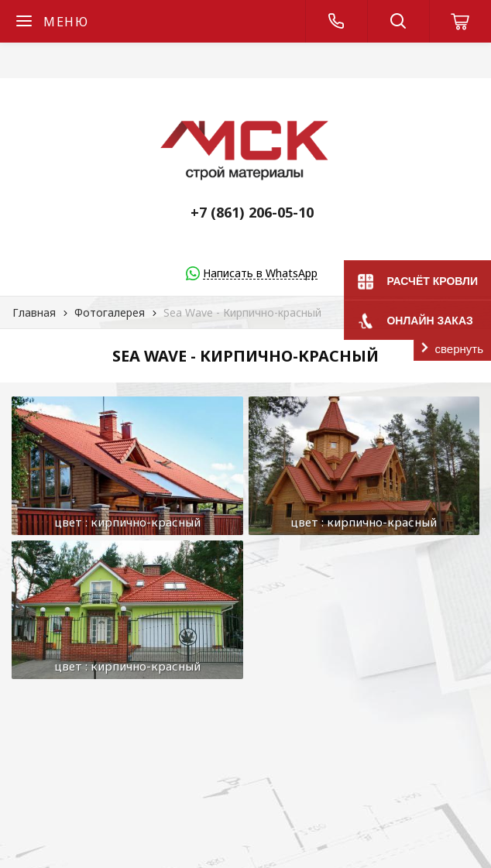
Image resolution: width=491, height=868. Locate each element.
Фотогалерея (110, 312)
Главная (34, 312)
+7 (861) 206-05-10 (252, 212)
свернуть (459, 349)
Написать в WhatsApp (260, 274)
